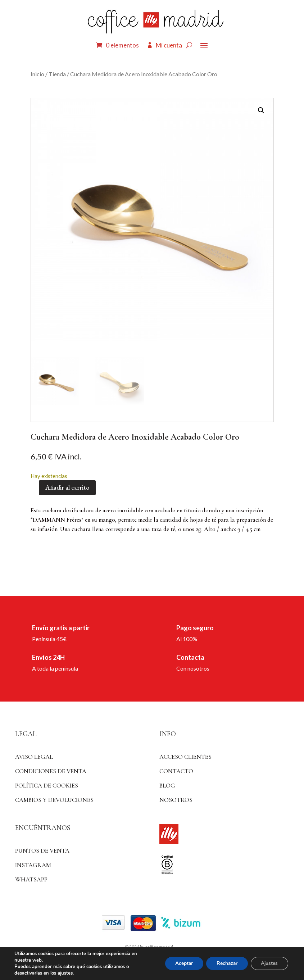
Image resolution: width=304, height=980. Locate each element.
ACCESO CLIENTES (185, 757)
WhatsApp (31, 879)
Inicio (37, 74)
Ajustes (269, 963)
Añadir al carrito (67, 487)
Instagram (33, 865)
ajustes (65, 973)
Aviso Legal (34, 757)
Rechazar (225, 963)
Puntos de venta (42, 851)
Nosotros (176, 800)
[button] (261, 110)
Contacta (190, 657)
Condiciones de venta (51, 771)
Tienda (57, 74)
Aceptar (181, 963)
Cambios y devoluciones (54, 800)
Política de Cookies (47, 786)
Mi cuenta (169, 45)
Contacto (176, 771)
